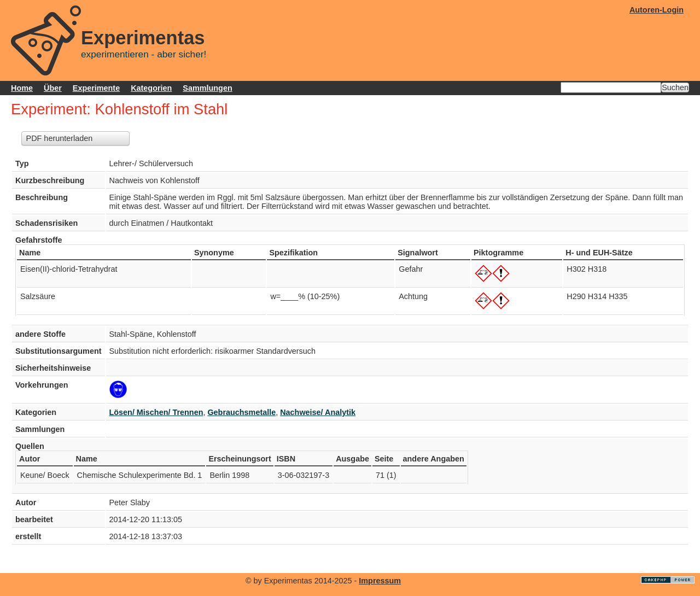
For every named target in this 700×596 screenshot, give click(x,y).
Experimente (96, 88)
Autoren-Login (657, 10)
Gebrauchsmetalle (241, 412)
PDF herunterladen (60, 138)
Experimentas (143, 38)
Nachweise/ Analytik (318, 412)
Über (53, 88)
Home (22, 88)
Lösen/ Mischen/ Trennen (156, 412)
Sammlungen (207, 88)
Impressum (380, 581)
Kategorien (151, 88)
